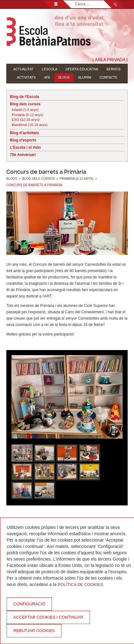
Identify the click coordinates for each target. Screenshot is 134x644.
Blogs (64, 78)
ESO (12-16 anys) (26, 120)
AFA (47, 78)
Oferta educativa (82, 69)
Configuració (29, 604)
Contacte (108, 78)
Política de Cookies (80, 585)
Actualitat (23, 69)
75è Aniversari (23, 155)
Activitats (26, 78)
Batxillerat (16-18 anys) (30, 125)
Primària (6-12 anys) (28, 115)
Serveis (114, 69)
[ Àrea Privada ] (110, 60)
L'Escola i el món (25, 147)
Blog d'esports (23, 140)
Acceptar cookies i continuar (48, 617)
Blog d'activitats (24, 133)
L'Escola (50, 69)
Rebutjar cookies (34, 631)
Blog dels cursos (25, 104)
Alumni (85, 78)
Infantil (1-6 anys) (25, 110)
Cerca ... (75, 0)
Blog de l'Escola (24, 97)
